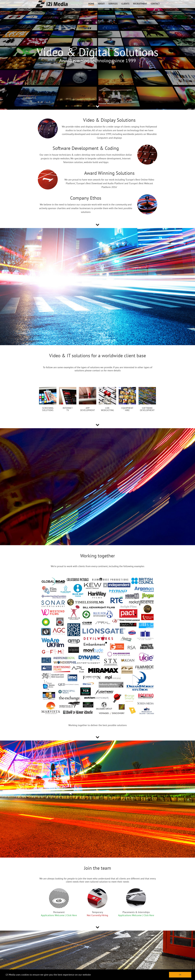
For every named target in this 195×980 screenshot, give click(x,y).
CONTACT (155, 4)
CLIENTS (125, 4)
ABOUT (101, 4)
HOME (91, 4)
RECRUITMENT (140, 4)
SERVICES (113, 4)
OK (180, 975)
